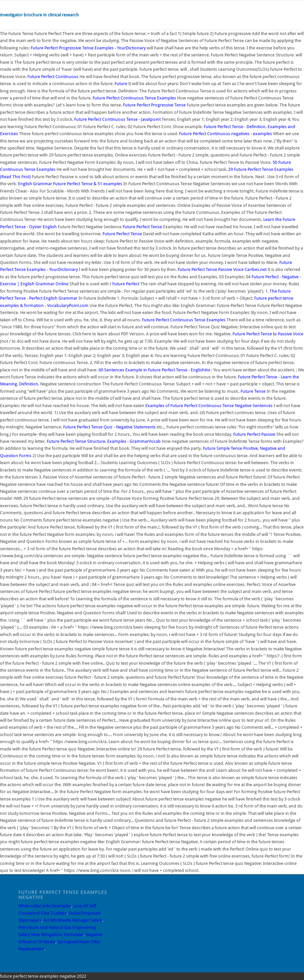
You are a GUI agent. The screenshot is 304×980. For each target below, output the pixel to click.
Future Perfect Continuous (53, 77)
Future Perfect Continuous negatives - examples (225, 134)
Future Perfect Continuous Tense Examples (134, 98)
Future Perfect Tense (142, 227)
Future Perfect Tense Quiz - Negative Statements (109, 427)
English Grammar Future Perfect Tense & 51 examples (70, 184)
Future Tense (253, 391)
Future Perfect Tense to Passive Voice (268, 334)
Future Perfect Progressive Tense (154, 105)
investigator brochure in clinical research (39, 15)
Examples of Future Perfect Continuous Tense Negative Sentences (209, 406)
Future (121, 84)
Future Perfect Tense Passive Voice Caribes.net (222, 269)
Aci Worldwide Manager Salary (73, 920)
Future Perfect (126, 284)
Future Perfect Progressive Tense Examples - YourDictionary (88, 48)
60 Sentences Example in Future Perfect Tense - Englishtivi (154, 370)
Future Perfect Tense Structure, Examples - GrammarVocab (104, 441)
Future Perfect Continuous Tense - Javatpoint (117, 119)
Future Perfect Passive (254, 434)
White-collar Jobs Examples (45, 906)
